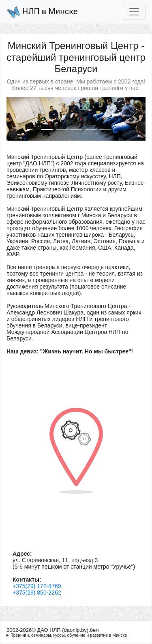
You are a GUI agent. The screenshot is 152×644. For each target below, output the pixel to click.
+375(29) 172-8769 (37, 586)
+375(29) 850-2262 (37, 593)
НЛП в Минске (42, 12)
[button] (17, 119)
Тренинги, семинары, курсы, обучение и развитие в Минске (69, 635)
